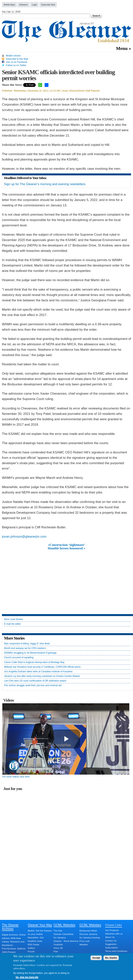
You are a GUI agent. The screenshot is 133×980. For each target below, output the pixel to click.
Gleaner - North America (66, 941)
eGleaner (23, 5)
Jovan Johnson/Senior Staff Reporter (81, 91)
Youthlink (58, 945)
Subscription (111, 948)
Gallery (31, 948)
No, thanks (111, 958)
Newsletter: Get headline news (36, 939)
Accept (96, 958)
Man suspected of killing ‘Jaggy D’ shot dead (27, 644)
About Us (110, 937)
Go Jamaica (60, 938)
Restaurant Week (88, 931)
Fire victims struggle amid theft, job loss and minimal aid (33, 685)
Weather (84, 945)
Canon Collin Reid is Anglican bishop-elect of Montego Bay (34, 662)
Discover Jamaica (88, 934)
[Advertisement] (67, 579)
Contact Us (111, 941)
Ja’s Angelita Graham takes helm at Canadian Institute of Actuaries (38, 672)
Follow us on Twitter (16, 65)
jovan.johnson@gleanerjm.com (24, 537)
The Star (58, 931)
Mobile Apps (9, 5)
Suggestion (111, 944)
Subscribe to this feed (17, 59)
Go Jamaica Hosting (90, 938)
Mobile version (13, 56)
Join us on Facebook (17, 62)
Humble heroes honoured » (67, 548)
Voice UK (58, 948)
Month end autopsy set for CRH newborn (25, 648)
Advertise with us (114, 934)
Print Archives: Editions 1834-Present (14, 950)
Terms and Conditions (116, 951)
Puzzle (31, 951)
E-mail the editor (12, 624)
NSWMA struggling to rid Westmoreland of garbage (30, 653)
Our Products (112, 930)
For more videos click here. (16, 777)
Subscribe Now (48, 5)
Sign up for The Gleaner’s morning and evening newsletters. (45, 184)
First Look (84, 941)
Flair (56, 951)
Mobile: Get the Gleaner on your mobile (40, 932)
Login (34, 5)
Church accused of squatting (19, 658)
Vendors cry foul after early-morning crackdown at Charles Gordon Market (42, 676)
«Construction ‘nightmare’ (66, 545)
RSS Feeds (34, 945)
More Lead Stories (14, 619)
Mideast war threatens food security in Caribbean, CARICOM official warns (42, 667)
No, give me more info (27, 977)
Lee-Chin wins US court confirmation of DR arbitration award (35, 681)
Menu (122, 48)
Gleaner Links (114, 925)
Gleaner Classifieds (64, 934)
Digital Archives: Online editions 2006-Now (14, 936)
